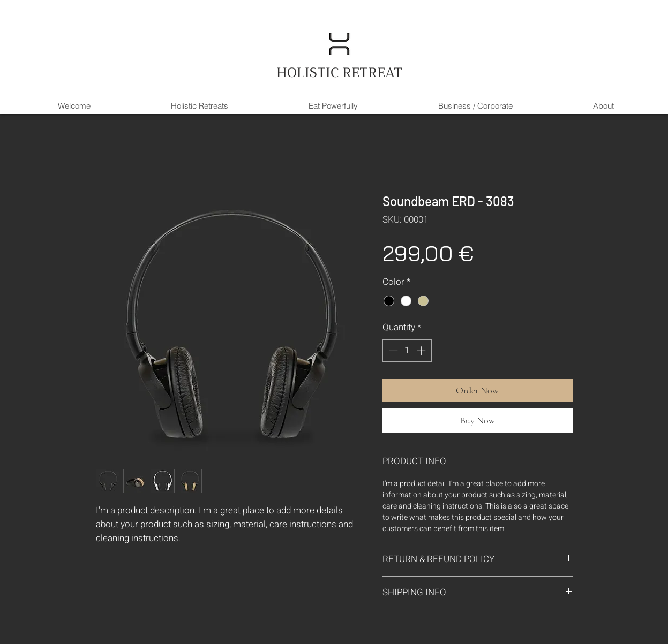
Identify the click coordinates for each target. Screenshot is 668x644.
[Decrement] (392, 351)
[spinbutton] (407, 351)
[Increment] (422, 351)
